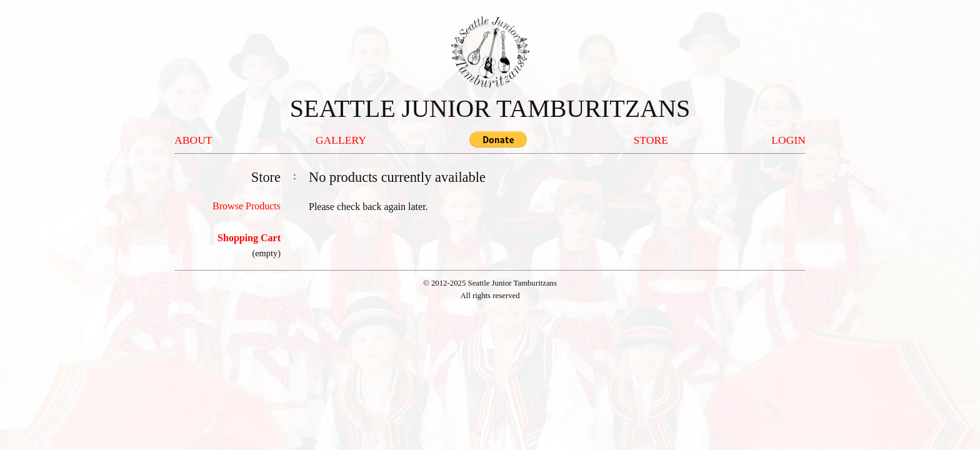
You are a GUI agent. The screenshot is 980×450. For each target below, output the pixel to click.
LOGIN (788, 140)
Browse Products (247, 206)
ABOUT (193, 140)
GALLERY (341, 140)
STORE (651, 140)
